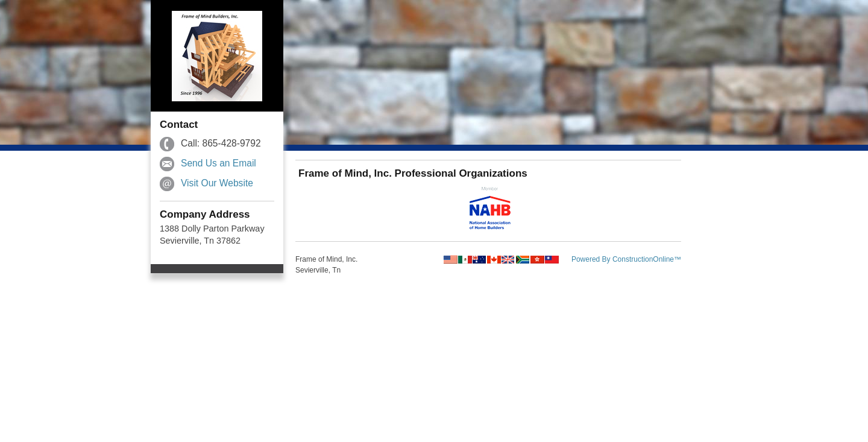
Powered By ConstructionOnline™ (626, 259)
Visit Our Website (217, 183)
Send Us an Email (219, 163)
